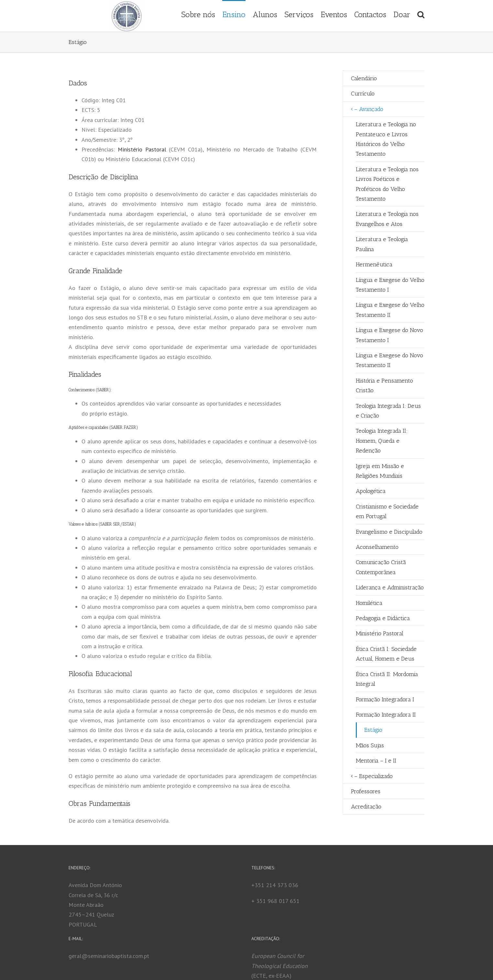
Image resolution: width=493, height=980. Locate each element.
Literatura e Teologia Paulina (382, 244)
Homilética (369, 603)
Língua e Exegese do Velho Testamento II (390, 310)
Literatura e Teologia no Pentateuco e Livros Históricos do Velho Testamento (386, 139)
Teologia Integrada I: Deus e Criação (388, 411)
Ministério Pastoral (142, 149)
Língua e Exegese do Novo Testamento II (389, 360)
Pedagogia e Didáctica (383, 618)
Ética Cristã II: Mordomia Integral (387, 679)
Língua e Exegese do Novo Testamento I (389, 335)
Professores (366, 791)
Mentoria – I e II (376, 761)
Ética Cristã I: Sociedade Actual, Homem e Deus (386, 654)
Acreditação (366, 807)
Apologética (371, 491)
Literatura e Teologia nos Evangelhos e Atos (387, 219)
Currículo (363, 94)
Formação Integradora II (386, 715)
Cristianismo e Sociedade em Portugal (387, 511)
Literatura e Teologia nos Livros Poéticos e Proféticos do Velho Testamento (387, 184)
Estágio (373, 730)
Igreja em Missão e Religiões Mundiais (380, 471)
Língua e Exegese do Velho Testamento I (390, 285)
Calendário (364, 78)
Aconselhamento (377, 547)
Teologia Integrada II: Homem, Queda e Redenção (382, 441)
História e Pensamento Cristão (384, 385)
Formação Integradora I (385, 699)
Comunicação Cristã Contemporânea (381, 567)
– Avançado (369, 109)
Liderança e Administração (390, 587)
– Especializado (373, 776)
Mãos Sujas (370, 745)
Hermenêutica (374, 264)
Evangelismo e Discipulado (389, 532)
